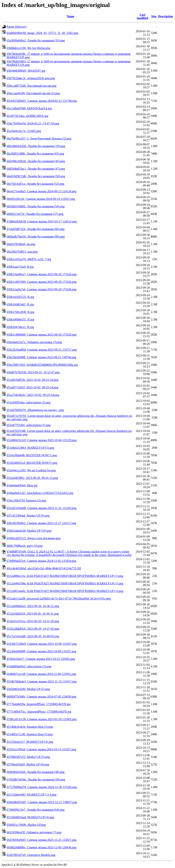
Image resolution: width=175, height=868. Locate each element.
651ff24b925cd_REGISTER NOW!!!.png (32, 463)
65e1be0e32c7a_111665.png (24, 131)
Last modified (142, 16)
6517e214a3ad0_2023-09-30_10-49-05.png (33, 636)
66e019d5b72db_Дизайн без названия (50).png (36, 176)
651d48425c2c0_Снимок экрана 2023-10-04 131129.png (42, 440)
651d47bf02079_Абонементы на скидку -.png (35, 410)
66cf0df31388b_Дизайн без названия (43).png (35, 154)
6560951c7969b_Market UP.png (26, 825)
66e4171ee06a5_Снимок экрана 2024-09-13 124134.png (41, 191)
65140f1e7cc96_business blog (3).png (30, 734)
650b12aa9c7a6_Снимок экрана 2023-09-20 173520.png (41, 289)
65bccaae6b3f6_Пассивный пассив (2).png (33, 93)
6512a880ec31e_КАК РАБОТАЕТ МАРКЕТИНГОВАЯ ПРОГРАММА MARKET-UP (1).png (65, 576)
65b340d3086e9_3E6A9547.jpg (26, 71)
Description (165, 16)
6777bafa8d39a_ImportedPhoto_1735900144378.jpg (39, 704)
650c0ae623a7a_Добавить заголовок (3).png (34, 342)
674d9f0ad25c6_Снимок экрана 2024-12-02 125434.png (41, 561)
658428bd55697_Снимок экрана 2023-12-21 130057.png (42, 802)
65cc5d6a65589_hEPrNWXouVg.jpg (29, 108)
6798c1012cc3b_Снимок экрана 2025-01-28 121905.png (42, 719)
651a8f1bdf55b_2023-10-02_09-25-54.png (33, 380)
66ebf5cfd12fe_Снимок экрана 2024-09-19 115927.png (41, 199)
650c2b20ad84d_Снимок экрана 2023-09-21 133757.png (42, 350)
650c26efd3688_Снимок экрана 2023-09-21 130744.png (41, 357)
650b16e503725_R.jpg (20, 297)
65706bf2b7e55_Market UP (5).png (28, 757)
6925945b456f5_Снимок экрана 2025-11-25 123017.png (42, 840)
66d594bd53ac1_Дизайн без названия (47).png (36, 169)
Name (71, 16)
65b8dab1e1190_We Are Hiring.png (28, 48)
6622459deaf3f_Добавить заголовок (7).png (34, 832)
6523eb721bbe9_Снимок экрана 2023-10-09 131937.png (42, 644)
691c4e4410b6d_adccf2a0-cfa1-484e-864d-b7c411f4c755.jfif (44, 568)
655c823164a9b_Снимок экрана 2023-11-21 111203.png (41, 508)
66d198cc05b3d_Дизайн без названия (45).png (36, 161)
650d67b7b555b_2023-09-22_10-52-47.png (33, 372)
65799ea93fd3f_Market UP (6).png (28, 764)
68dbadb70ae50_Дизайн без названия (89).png (36, 237)
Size (154, 16)
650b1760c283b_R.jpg (20, 312)
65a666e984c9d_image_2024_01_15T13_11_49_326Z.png (42, 33)
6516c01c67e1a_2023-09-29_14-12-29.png (33, 621)
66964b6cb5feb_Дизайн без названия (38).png (36, 772)
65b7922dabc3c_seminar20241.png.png (31, 78)
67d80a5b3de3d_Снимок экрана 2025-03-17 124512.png (42, 221)
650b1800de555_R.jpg (20, 319)
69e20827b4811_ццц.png (22, 252)
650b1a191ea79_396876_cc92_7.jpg (29, 259)
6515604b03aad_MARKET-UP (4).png (30, 817)
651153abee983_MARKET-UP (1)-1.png (31, 795)
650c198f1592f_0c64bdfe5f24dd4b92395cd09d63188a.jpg (42, 365)
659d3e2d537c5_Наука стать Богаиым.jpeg (34, 538)
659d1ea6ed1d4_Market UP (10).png (29, 531)
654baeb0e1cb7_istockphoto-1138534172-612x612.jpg (40, 493)
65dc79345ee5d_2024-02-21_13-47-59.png (33, 123)
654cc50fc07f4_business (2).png (26, 500)
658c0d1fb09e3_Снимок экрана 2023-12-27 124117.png (41, 523)
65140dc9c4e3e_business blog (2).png (30, 727)
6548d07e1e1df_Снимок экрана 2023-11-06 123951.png (41, 674)
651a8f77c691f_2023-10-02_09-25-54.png (32, 387)
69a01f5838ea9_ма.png (21, 244)
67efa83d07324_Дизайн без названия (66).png (36, 229)
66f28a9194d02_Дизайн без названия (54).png (36, 206)
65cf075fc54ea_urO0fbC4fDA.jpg (27, 116)
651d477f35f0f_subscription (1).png (29, 425)
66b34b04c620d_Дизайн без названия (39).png (36, 146)
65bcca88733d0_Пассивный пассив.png (31, 86)
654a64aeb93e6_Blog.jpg (22, 485)
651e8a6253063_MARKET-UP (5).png (30, 448)
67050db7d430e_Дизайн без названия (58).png (36, 779)
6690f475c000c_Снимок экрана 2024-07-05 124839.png (41, 697)
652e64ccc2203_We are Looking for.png (31, 470)
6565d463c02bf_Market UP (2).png (28, 689)
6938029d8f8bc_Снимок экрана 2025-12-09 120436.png (41, 847)
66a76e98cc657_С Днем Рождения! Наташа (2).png (39, 138)
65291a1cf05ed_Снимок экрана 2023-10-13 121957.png (41, 749)
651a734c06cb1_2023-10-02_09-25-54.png (33, 395)
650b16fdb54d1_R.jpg (20, 304)
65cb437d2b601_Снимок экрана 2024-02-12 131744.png (42, 101)
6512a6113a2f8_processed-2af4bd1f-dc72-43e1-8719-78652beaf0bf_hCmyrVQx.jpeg (59, 598)
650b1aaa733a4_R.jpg (20, 267)
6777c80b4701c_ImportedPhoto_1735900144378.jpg (39, 712)
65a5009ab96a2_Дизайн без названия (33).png (36, 40)
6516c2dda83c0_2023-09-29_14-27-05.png (33, 629)
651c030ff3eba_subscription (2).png (29, 402)
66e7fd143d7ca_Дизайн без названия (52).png (35, 184)
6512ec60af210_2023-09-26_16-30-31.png (33, 614)
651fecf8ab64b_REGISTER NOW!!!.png (32, 455)
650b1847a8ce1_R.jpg (20, 327)
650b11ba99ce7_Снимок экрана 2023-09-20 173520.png (41, 274)
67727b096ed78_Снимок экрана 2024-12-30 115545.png (42, 787)
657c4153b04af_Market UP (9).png (28, 516)
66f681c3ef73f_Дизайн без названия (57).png (35, 214)
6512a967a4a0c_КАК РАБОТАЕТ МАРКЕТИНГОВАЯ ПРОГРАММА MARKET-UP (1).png (65, 591)
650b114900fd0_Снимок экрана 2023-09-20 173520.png (42, 335)
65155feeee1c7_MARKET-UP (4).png (30, 742)
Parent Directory (17, 27)
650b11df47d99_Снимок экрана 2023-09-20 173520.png (42, 282)
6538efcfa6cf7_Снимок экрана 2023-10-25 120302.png (41, 659)
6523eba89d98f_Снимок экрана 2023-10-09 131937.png (41, 651)
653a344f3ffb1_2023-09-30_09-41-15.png (32, 478)
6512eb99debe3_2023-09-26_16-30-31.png (33, 606)
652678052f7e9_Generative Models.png (31, 855)
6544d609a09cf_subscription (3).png (29, 666)
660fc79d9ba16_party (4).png (25, 546)
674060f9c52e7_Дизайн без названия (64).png (36, 810)
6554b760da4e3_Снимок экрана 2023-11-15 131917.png (42, 681)
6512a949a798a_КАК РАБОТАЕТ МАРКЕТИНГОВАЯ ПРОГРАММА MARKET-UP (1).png (65, 583)
